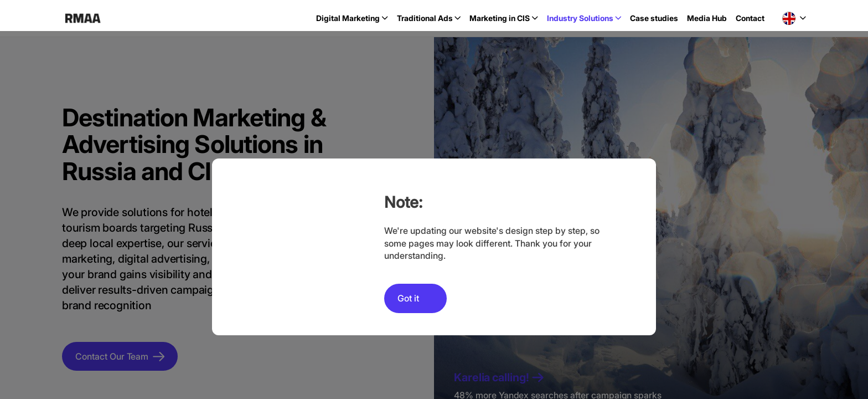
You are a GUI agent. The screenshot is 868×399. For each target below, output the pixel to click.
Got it (408, 298)
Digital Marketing (348, 18)
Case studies (654, 18)
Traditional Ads (425, 18)
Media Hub (707, 18)
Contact (750, 18)
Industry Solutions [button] (580, 18)
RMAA (83, 18)
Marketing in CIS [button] (500, 18)
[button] (794, 18)
